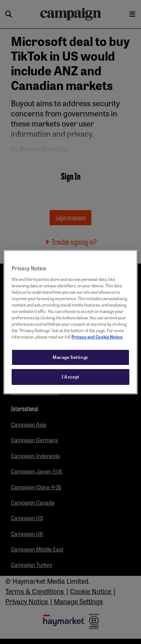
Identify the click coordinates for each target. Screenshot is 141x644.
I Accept (70, 377)
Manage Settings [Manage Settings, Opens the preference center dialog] (70, 357)
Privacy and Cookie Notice (97, 337)
